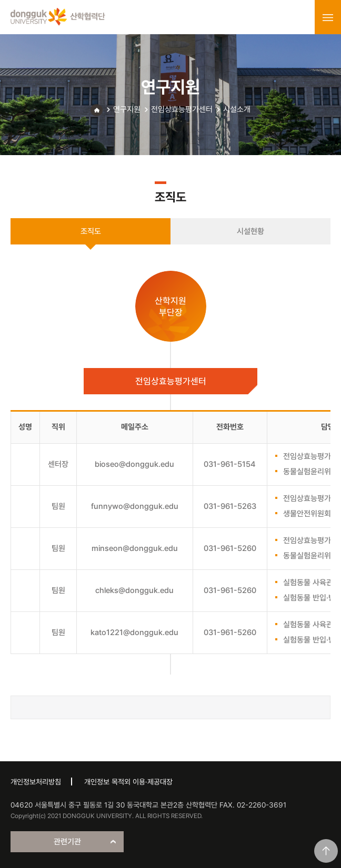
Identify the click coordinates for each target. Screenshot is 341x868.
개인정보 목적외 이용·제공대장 (128, 782)
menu (328, 17)
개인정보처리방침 (36, 782)
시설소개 (237, 109)
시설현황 (250, 231)
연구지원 (127, 109)
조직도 (91, 231)
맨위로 (326, 851)
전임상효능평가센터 (182, 109)
